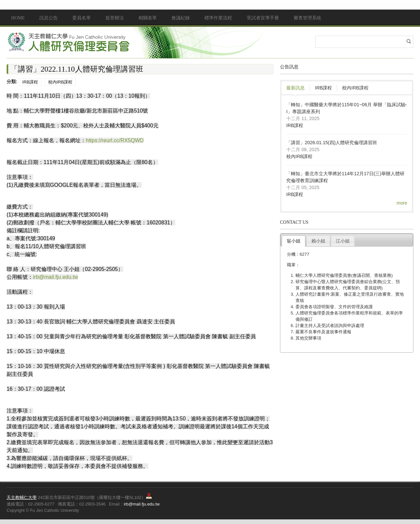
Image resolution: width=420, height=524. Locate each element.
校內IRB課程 (60, 82)
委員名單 (82, 18)
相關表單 (148, 18)
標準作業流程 (218, 18)
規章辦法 (115, 18)
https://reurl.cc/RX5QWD (115, 140)
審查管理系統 (307, 18)
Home (18, 18)
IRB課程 (30, 82)
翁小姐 (294, 241)
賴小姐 (318, 241)
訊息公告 (49, 18)
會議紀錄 (181, 18)
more (402, 203)
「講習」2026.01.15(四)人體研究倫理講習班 (332, 143)
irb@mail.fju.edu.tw (55, 277)
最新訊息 (296, 88)
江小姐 (343, 241)
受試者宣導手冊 (263, 18)
